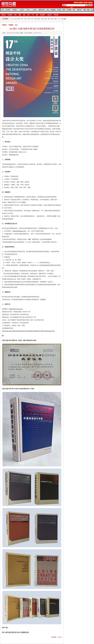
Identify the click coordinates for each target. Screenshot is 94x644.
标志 (15, 15)
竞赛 (64, 10)
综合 (37, 15)
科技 (16, 19)
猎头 (74, 10)
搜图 (88, 10)
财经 (49, 19)
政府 (52, 19)
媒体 (56, 19)
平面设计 (15, 10)
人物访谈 (49, 15)
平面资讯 (10, 15)
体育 (29, 19)
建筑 (39, 19)
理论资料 (42, 15)
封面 (28, 15)
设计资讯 (8, 10)
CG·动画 (34, 10)
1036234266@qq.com (19, 231)
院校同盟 (53, 10)
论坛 (92, 10)
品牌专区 (79, 10)
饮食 (36, 19)
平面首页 (3, 15)
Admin (59, 637)
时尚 (48, 10)
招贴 (20, 15)
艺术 (32, 19)
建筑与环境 (42, 10)
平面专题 (56, 15)
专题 (85, 10)
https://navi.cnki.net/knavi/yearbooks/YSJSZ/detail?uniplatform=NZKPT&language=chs (28, 331)
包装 (24, 15)
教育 (19, 19)
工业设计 (22, 10)
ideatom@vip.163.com (16, 309)
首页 (3, 10)
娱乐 (26, 19)
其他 (62, 19)
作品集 (59, 10)
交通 (42, 19)
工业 (12, 19)
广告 (33, 15)
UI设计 (28, 10)
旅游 (46, 19)
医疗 (22, 19)
